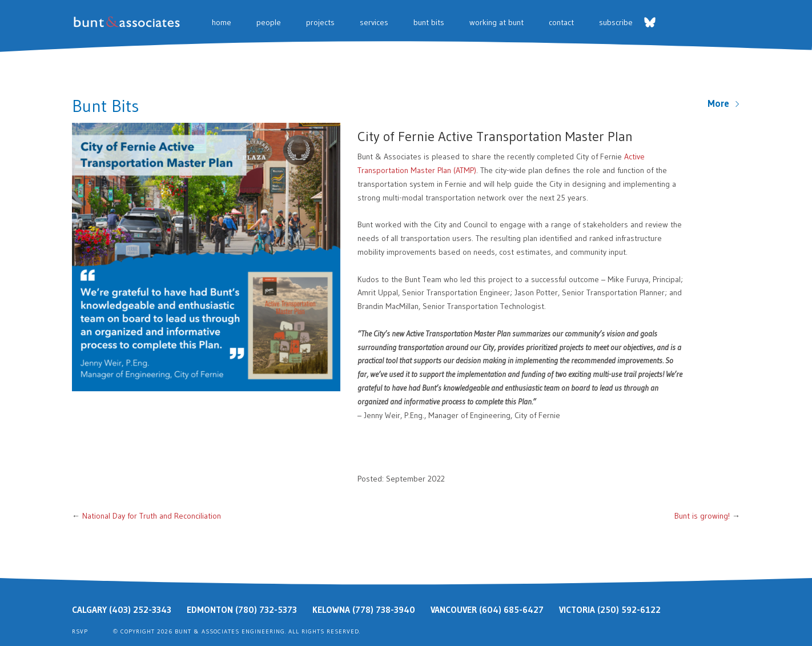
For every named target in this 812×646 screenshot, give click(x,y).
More (724, 103)
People (269, 22)
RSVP (80, 631)
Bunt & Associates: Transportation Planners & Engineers (129, 22)
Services (374, 22)
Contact (561, 22)
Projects (320, 22)
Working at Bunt (497, 22)
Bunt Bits (429, 22)
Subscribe (616, 22)
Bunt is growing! (702, 516)
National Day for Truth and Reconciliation (152, 516)
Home (222, 22)
